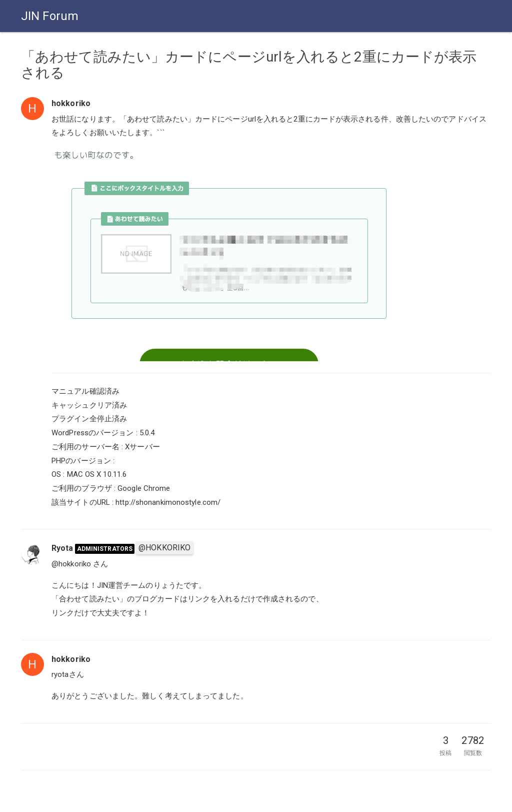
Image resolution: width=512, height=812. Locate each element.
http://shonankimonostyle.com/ (168, 502)
